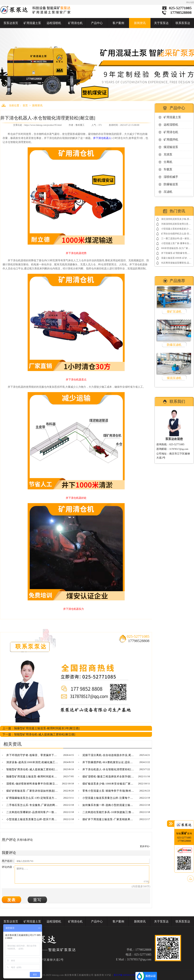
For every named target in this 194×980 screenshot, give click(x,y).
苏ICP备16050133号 (124, 975)
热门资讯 (177, 211)
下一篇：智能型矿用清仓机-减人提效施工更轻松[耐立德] (39, 734)
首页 (25, 105)
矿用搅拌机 (171, 140)
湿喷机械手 (171, 177)
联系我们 (177, 401)
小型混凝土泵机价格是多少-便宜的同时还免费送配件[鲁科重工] (176, 229)
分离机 (168, 162)
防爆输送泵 (171, 184)
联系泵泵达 (183, 23)
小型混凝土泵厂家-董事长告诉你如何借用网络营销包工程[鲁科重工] (176, 244)
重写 (37, 900)
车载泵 (168, 169)
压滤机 (168, 192)
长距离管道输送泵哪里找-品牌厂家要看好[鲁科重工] (176, 263)
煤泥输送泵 (171, 147)
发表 (11, 900)
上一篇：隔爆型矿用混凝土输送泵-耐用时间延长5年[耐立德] (41, 728)
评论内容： (8, 867)
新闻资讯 (140, 23)
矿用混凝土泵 (32, 23)
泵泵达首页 (11, 23)
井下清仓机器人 (102, 138)
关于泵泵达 (161, 23)
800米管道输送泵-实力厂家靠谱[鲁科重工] (176, 249)
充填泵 (168, 154)
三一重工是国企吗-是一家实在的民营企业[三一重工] (176, 239)
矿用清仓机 (75, 23)
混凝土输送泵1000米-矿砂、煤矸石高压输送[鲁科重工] (176, 259)
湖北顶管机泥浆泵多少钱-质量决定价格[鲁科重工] (176, 220)
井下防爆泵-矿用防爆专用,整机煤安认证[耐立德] (175, 254)
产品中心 (97, 23)
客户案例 (118, 23)
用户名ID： (8, 861)
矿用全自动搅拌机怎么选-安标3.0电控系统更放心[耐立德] (176, 234)
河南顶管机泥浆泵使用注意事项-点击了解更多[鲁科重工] (176, 225)
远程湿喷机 (54, 23)
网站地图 (190, 2)
